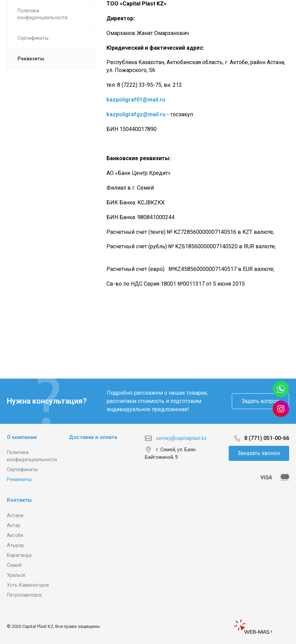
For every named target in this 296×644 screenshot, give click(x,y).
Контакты (19, 500)
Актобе (15, 535)
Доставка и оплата (93, 437)
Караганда (19, 555)
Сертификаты (22, 469)
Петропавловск (24, 595)
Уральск (16, 575)
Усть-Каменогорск (28, 585)
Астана (15, 515)
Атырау (15, 545)
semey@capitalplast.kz (181, 438)
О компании (22, 437)
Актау (14, 525)
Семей (14, 565)
